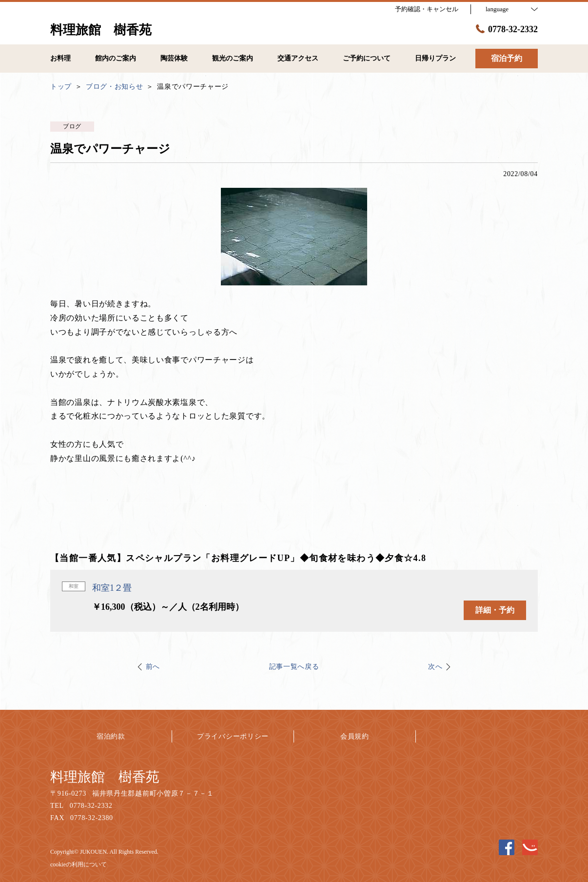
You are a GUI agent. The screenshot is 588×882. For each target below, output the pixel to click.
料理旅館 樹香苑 (105, 777)
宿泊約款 (111, 736)
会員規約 (355, 736)
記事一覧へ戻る (294, 667)
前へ (153, 667)
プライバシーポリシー (233, 736)
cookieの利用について (78, 864)
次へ (435, 667)
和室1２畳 (112, 588)
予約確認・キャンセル (427, 9)
